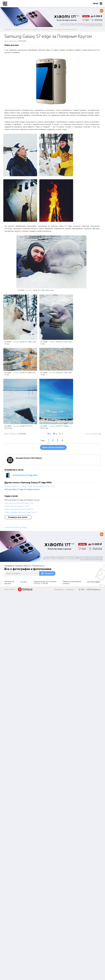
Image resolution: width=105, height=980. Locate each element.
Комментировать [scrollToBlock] (92, 434)
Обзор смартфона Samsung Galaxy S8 (19, 509)
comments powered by (16, 527)
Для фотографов (94, 582)
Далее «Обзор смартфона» (53, 447)
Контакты (24, 582)
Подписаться (49, 573)
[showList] (18, 517)
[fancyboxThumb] (51, 81)
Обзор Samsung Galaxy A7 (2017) (17, 506)
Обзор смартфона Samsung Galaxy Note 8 (20, 512)
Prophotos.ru (96, 590)
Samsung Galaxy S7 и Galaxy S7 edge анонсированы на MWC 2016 (29, 486)
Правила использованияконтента (72, 583)
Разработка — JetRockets (64, 590)
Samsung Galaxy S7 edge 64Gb (25, 475)
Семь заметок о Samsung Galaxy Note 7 (19, 503)
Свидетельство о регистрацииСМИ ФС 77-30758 (45, 583)
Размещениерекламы (9, 583)
